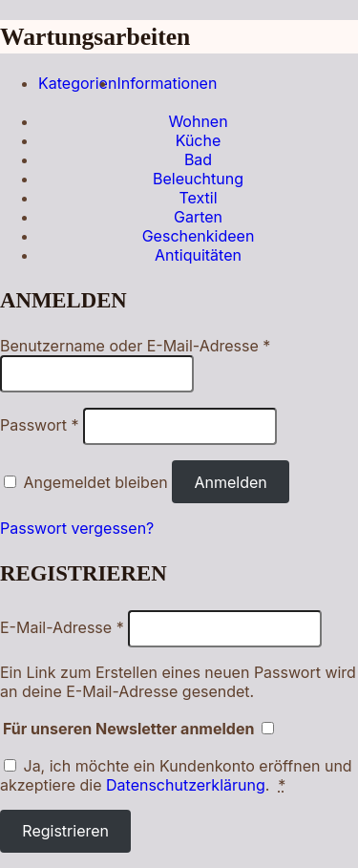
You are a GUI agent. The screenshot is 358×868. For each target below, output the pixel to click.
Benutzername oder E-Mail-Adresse (135, 346)
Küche (199, 140)
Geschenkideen (199, 236)
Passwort (40, 425)
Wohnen (198, 121)
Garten (198, 217)
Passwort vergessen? (77, 528)
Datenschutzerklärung (186, 785)
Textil (198, 198)
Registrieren (65, 831)
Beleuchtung (198, 179)
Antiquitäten (198, 255)
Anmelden (230, 482)
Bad (198, 159)
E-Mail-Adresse (62, 627)
